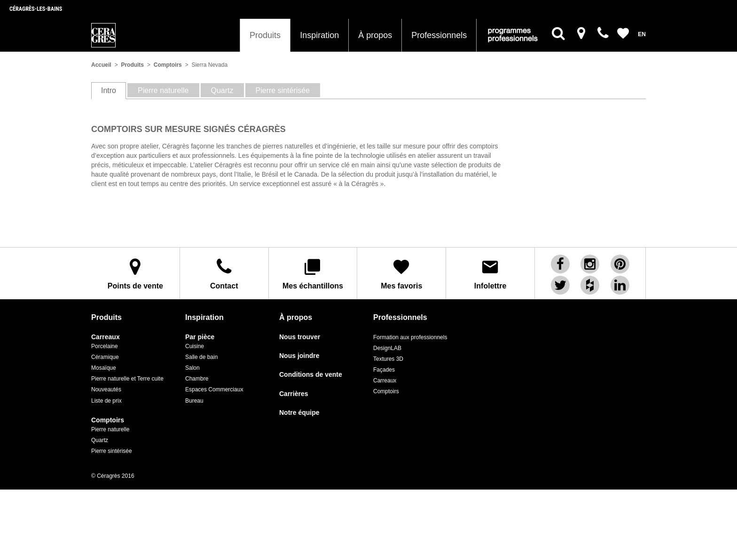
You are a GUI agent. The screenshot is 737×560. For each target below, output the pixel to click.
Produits (265, 35)
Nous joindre (299, 356)
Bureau (194, 401)
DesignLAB (387, 348)
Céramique (105, 357)
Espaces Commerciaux (214, 389)
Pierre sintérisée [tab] (283, 90)
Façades (384, 370)
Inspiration (319, 35)
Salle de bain (201, 357)
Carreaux (106, 337)
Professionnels (439, 35)
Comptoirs (168, 65)
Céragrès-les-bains (36, 9)
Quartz (100, 440)
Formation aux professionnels (410, 337)
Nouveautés (106, 389)
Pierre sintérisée (112, 451)
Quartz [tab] (222, 90)
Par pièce (200, 337)
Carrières (294, 394)
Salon (192, 368)
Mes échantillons (313, 274)
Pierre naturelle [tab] (163, 90)
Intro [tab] (109, 90)
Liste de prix (106, 401)
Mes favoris (401, 274)
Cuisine (195, 346)
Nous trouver (300, 337)
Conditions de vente (311, 375)
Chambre (197, 379)
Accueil (101, 65)
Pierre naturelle (110, 429)
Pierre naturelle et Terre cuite (127, 379)
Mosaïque (104, 368)
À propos (375, 35)
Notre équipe (299, 413)
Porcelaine (105, 346)
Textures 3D (388, 359)
